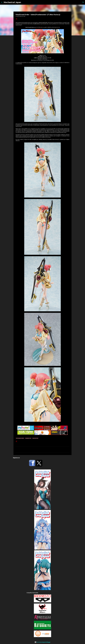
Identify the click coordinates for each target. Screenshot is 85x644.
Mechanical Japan (12, 2)
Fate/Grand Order (20, 438)
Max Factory (35, 438)
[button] (16, 19)
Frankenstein (28, 438)
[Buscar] (83, 2)
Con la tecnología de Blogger (43, 642)
